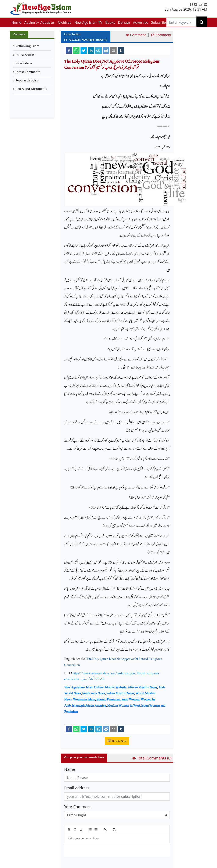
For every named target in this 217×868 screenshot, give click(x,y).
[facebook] (69, 50)
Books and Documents (31, 89)
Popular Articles (27, 80)
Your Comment (78, 807)
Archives (64, 22)
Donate (124, 22)
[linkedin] (91, 50)
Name (70, 769)
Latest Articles (25, 55)
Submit (75, 864)
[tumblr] (121, 50)
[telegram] (99, 50)
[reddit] (106, 50)
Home (16, 22)
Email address (77, 788)
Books (110, 22)
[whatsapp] (76, 50)
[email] (113, 50)
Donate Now (117, 741)
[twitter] (84, 50)
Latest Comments (28, 72)
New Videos (24, 63)
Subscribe (159, 22)
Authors (31, 22)
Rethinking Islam (27, 46)
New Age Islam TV (88, 22)
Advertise (141, 22)
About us (47, 22)
